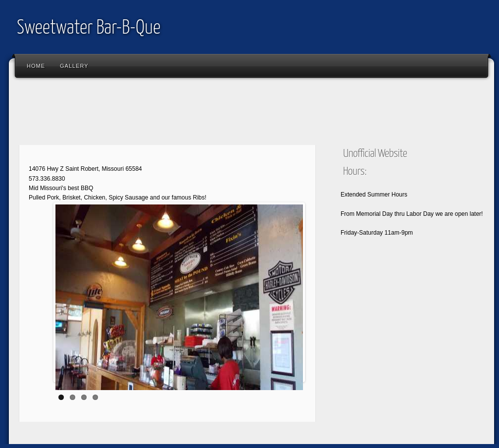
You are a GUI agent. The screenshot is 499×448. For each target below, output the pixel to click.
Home (36, 66)
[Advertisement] (194, 114)
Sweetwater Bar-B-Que (89, 28)
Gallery (74, 66)
